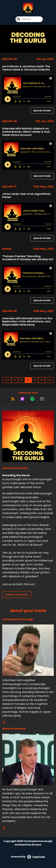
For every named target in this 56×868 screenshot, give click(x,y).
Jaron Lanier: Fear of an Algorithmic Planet (26, 195)
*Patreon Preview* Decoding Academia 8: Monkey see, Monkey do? (28, 258)
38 (35, 380)
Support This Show (17, 595)
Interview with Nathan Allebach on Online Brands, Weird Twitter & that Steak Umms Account (26, 132)
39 (42, 380)
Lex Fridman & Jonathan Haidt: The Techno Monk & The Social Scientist (26, 68)
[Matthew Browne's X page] (6, 828)
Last (49, 380)
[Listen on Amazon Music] (42, 399)
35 (15, 380)
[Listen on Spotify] (32, 399)
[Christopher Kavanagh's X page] (6, 722)
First (7, 380)
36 (22, 380)
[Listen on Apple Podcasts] (22, 399)
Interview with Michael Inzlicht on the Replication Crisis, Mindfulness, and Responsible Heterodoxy (27, 321)
